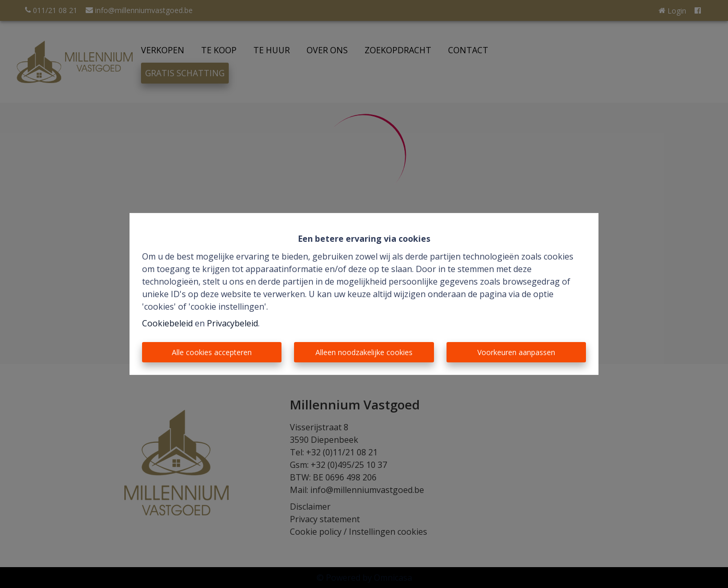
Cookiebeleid (167, 323)
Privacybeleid (232, 323)
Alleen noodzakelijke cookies (364, 352)
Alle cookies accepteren (212, 352)
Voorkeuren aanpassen (516, 352)
